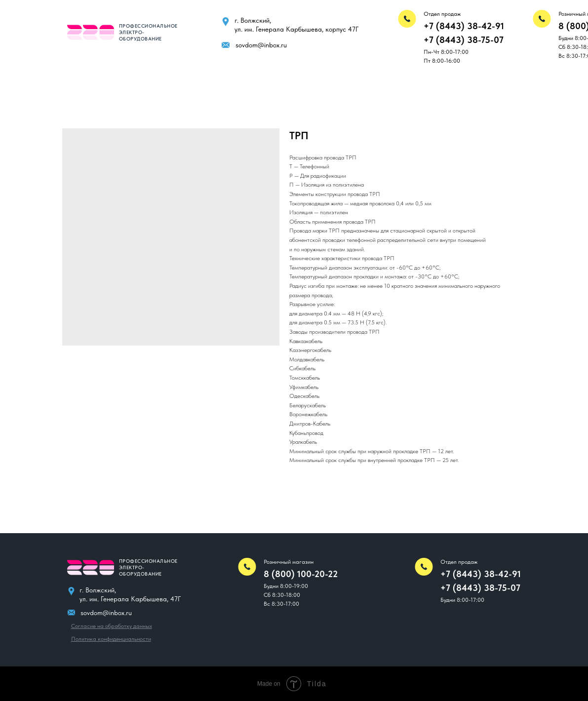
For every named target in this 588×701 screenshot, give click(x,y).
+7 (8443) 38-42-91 (464, 26)
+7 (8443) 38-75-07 (464, 40)
